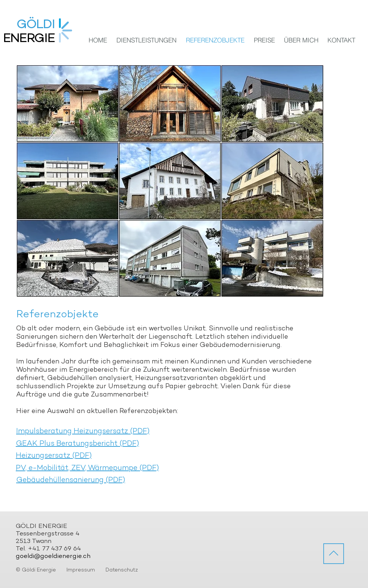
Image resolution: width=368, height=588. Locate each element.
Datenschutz (122, 570)
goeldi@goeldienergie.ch (53, 556)
